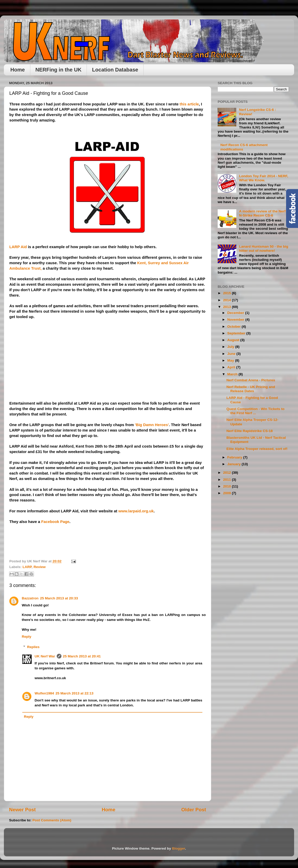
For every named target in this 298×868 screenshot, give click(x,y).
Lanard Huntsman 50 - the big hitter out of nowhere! (264, 249)
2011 (228, 480)
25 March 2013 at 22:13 (74, 693)
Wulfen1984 (44, 693)
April (232, 367)
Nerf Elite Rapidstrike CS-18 (250, 431)
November (236, 320)
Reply (27, 637)
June (232, 354)
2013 (228, 307)
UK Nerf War (45, 656)
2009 (228, 493)
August (234, 340)
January (235, 464)
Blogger (179, 848)
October (235, 327)
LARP (27, 567)
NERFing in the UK (59, 70)
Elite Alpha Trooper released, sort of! (257, 449)
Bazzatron (30, 598)
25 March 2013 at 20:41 (82, 656)
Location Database (115, 70)
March (233, 374)
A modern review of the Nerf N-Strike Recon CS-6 (262, 213)
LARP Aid (18, 247)
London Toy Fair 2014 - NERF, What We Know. (264, 178)
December (236, 313)
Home (18, 70)
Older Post (194, 810)
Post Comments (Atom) (52, 820)
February (235, 457)
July (231, 347)
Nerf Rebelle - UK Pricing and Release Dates (251, 389)
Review (40, 567)
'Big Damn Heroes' (152, 425)
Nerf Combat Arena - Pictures (251, 380)
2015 (228, 293)
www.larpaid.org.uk (136, 511)
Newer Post (22, 810)
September (237, 333)
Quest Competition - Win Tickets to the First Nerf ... (256, 411)
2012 (228, 473)
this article (189, 104)
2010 (228, 486)
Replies (33, 647)
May (231, 360)
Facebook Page (55, 522)
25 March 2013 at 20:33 (59, 598)
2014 (228, 300)
